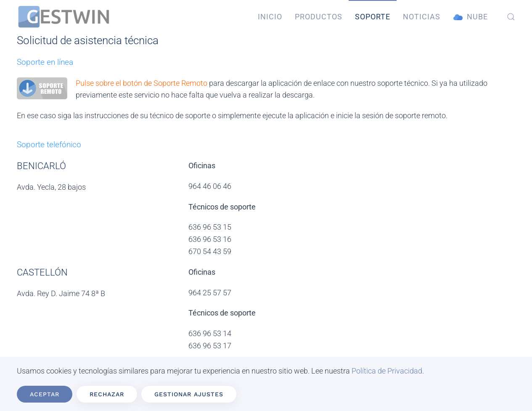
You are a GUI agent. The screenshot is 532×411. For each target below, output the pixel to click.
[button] (511, 17)
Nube (471, 17)
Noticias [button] (422, 17)
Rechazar (107, 394)
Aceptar (45, 394)
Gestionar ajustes (189, 394)
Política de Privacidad (387, 371)
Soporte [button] (373, 17)
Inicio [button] (270, 17)
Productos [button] (319, 17)
